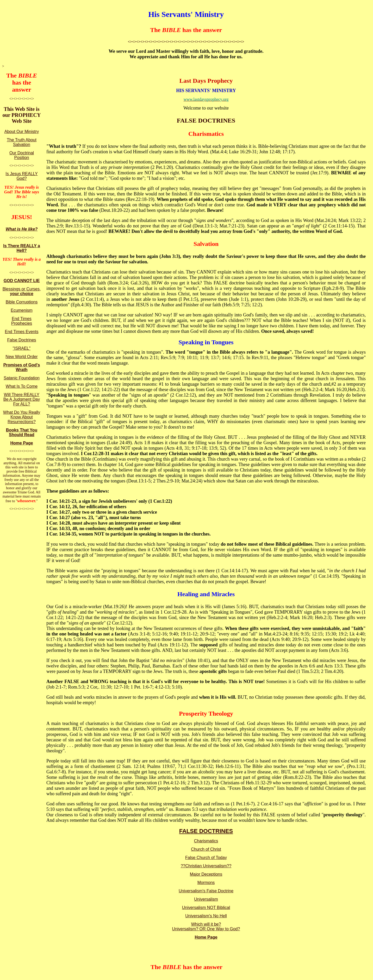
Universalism (206, 899)
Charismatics (206, 841)
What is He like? (22, 229)
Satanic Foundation (22, 378)
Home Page (21, 443)
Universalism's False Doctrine (206, 891)
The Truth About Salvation (22, 142)
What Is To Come (22, 386)
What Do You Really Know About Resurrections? (22, 417)
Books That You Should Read (22, 432)
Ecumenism (22, 310)
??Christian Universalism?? (206, 866)
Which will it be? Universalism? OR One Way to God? (206, 927)
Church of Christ (206, 849)
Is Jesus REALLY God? (21, 176)
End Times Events (22, 332)
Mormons (206, 883)
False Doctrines (21, 340)
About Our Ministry (22, 132)
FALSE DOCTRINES (206, 831)
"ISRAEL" (22, 348)
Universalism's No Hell (206, 916)
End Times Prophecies (22, 321)
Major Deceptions (206, 874)
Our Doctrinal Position (22, 155)
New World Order (21, 357)
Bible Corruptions (22, 302)
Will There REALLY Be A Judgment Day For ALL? (22, 399)
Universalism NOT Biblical (206, 908)
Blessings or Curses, (22, 291)
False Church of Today (206, 858)
